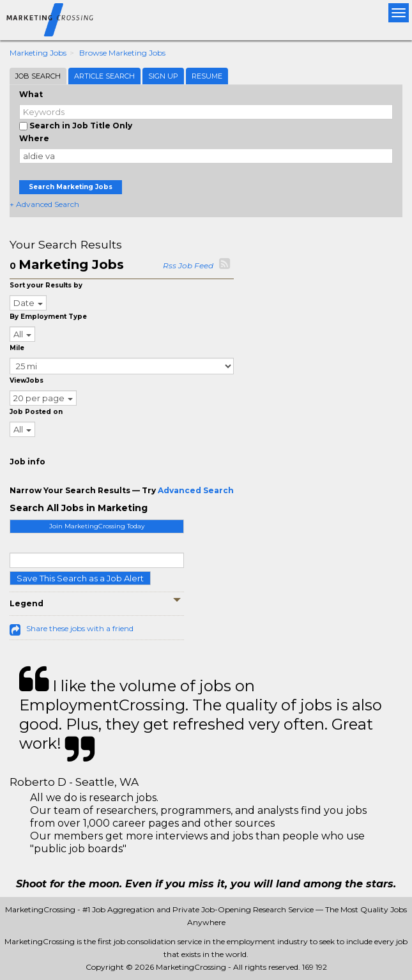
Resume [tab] (207, 76)
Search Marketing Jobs (71, 187)
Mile (17, 348)
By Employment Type (48, 317)
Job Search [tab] (38, 76)
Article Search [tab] (104, 76)
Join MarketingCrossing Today (97, 526)
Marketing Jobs (38, 53)
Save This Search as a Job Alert (80, 578)
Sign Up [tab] (163, 76)
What (31, 94)
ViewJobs (27, 380)
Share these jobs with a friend (80, 628)
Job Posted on (36, 412)
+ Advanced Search (44, 204)
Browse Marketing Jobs (122, 53)
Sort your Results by (46, 285)
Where (34, 138)
